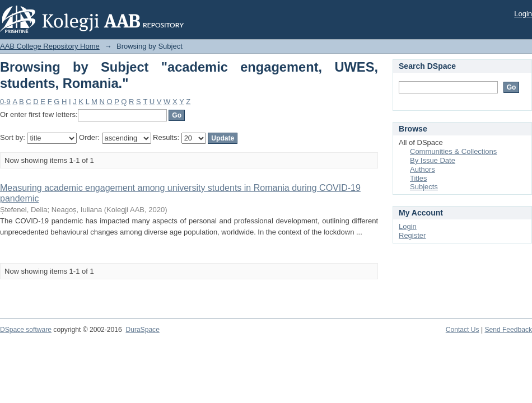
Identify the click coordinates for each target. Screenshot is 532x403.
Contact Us (463, 330)
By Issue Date (433, 160)
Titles (419, 178)
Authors (423, 169)
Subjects (424, 187)
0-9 (5, 102)
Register (412, 235)
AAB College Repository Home (50, 46)
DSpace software (26, 330)
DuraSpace (142, 330)
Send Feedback (508, 330)
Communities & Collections (453, 151)
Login (523, 14)
